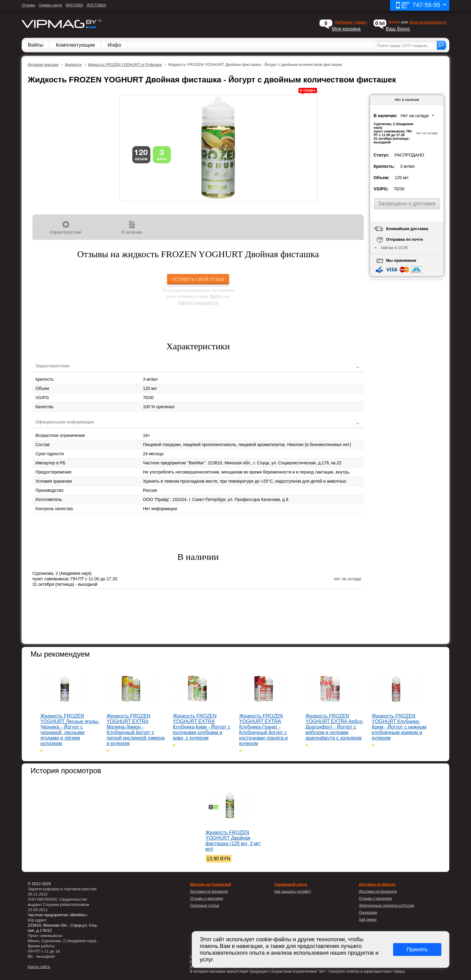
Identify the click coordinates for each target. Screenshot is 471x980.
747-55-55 (421, 5)
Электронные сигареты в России (387, 906)
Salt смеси (368, 920)
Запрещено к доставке (407, 204)
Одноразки (368, 913)
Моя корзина (346, 29)
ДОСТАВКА (97, 5)
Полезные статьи (204, 906)
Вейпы (36, 45)
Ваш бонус (398, 29)
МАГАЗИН (75, 5)
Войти (216, 296)
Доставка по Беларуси (378, 892)
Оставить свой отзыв (198, 279)
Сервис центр (51, 5)
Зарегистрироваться (428, 22)
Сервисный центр (291, 885)
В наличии (132, 228)
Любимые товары (351, 22)
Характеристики (66, 228)
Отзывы (28, 5)
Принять (417, 949)
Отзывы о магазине (375, 899)
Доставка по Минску (377, 885)
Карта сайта (39, 967)
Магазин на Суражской (211, 885)
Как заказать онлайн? (293, 892)
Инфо (114, 45)
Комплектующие (75, 45)
